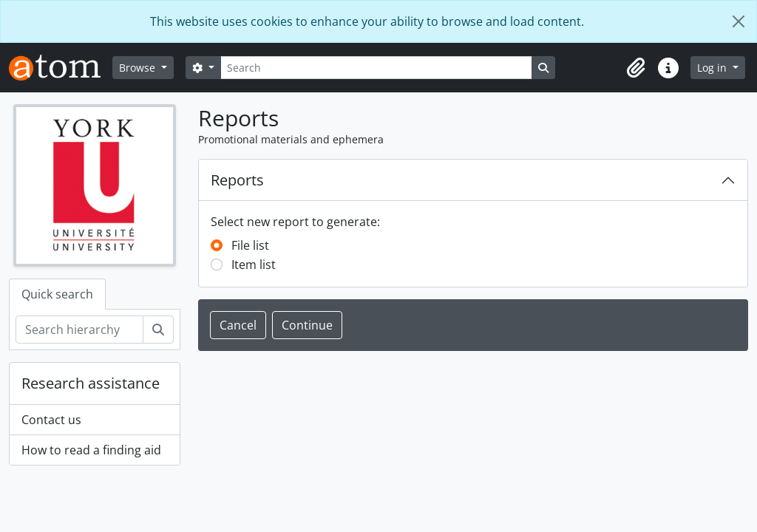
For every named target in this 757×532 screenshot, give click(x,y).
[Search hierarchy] (79, 330)
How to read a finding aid (91, 450)
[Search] (376, 68)
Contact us (51, 420)
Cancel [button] (238, 325)
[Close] (739, 21)
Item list (254, 265)
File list (250, 245)
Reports (237, 180)
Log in (713, 68)
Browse (139, 68)
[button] (636, 68)
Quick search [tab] (57, 294)
